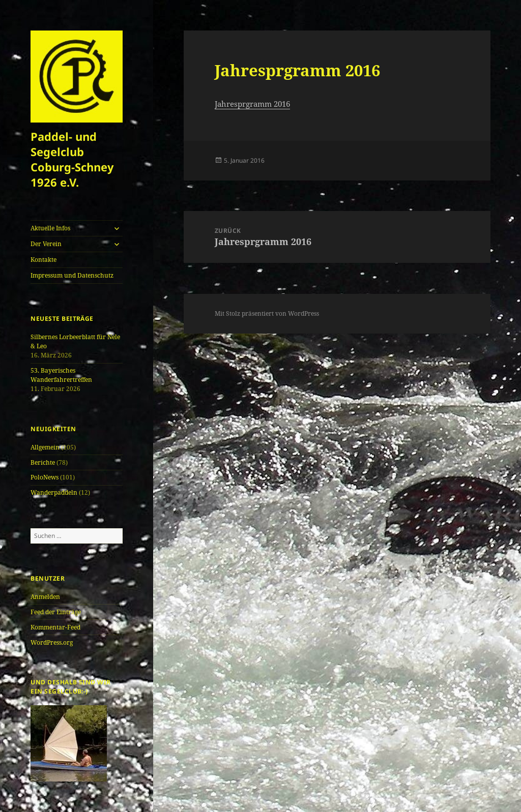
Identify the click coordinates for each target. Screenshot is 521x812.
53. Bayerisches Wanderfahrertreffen (61, 375)
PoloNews (45, 477)
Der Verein (46, 244)
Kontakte (44, 260)
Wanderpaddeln (54, 492)
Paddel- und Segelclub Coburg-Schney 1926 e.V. (72, 159)
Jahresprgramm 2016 (252, 104)
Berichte (43, 462)
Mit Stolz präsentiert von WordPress (267, 313)
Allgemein (45, 447)
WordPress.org (52, 642)
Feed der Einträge (56, 612)
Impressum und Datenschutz (72, 275)
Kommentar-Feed (55, 627)
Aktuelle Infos (50, 228)
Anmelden (45, 597)
